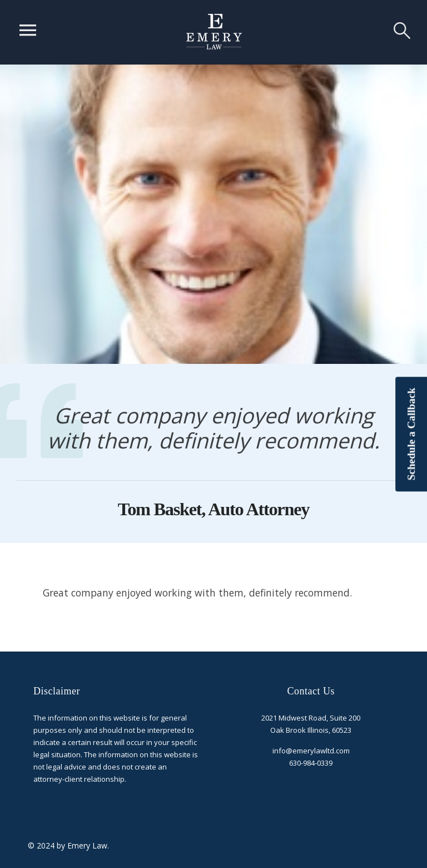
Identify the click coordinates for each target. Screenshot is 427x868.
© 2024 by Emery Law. (68, 845)
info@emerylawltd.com (311, 751)
